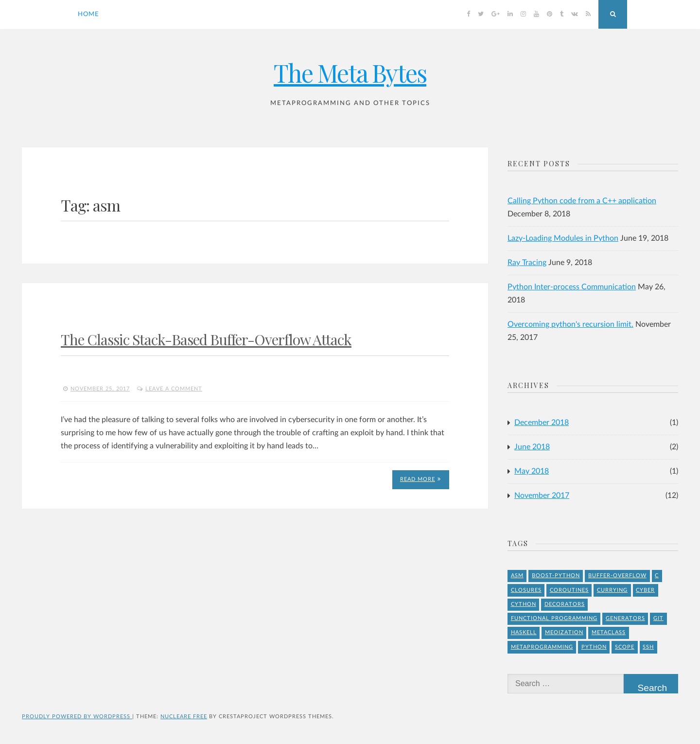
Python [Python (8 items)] (594, 647)
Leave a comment (174, 389)
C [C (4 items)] (657, 576)
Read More (420, 479)
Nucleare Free (184, 717)
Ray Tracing (527, 263)
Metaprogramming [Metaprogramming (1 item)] (542, 647)
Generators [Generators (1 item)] (625, 618)
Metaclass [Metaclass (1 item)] (609, 632)
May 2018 (532, 471)
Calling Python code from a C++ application (582, 201)
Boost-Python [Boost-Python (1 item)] (556, 576)
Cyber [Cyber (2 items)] (645, 590)
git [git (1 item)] (658, 618)
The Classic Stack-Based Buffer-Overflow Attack (206, 339)
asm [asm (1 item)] (517, 576)
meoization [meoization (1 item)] (564, 632)
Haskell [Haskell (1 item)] (524, 632)
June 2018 (532, 447)
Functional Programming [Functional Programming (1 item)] (554, 618)
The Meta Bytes (350, 73)
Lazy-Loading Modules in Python (563, 238)
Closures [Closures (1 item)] (526, 590)
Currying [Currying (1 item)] (612, 590)
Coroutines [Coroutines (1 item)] (569, 590)
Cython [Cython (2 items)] (524, 604)
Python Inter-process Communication (572, 287)
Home (88, 14)
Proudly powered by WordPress (77, 717)
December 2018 (542, 423)
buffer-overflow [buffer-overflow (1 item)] (617, 576)
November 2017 (542, 496)
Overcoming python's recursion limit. (570, 324)
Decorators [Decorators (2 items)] (565, 604)
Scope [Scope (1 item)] (625, 647)
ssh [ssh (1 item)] (648, 647)
